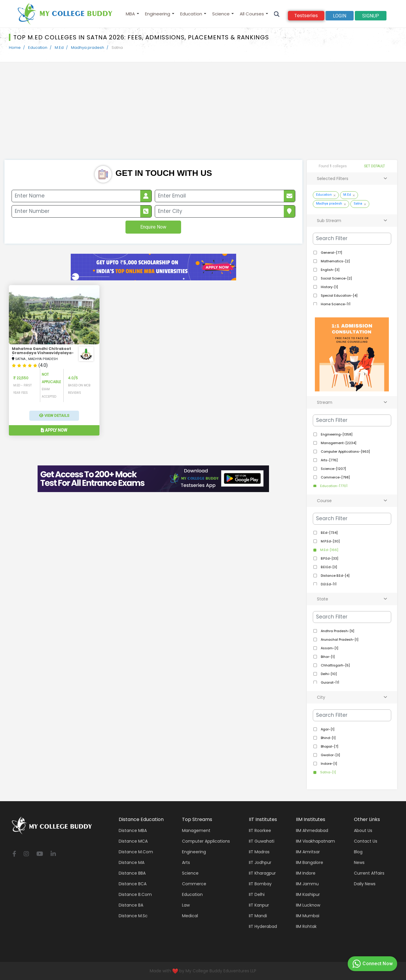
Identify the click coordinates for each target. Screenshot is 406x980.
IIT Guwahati (262, 841)
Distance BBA (132, 873)
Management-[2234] (338, 443)
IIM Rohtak (306, 926)
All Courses (252, 14)
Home (15, 48)
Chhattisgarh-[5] (335, 665)
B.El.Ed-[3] (328, 567)
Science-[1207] (333, 469)
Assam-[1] (329, 648)
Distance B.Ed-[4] (335, 576)
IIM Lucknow (308, 905)
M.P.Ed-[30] (330, 541)
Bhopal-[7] (329, 746)
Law (186, 905)
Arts (186, 862)
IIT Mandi (258, 916)
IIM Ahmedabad (312, 830)
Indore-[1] (328, 764)
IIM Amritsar (308, 852)
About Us (363, 830)
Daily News (365, 884)
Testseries (306, 16)
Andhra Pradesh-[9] (337, 631)
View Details (54, 416)
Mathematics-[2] (335, 261)
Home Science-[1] (335, 304)
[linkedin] (53, 854)
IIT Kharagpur (262, 873)
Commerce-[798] (335, 477)
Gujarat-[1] (330, 682)
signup (371, 16)
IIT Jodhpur (260, 862)
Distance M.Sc (133, 916)
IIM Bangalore (310, 862)
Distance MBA (133, 830)
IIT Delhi (257, 894)
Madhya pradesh (88, 48)
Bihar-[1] (327, 657)
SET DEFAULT (374, 166)
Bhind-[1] (328, 738)
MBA (130, 14)
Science (221, 14)
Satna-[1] (328, 772)
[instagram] (26, 854)
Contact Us (366, 841)
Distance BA (131, 905)
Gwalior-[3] (330, 755)
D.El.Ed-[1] (328, 584)
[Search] (277, 14)
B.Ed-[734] (329, 533)
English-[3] (330, 270)
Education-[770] (333, 486)
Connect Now (372, 964)
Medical (190, 916)
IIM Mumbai (308, 916)
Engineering (158, 14)
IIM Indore (306, 873)
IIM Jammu (307, 884)
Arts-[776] (329, 460)
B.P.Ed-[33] (329, 558)
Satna (358, 204)
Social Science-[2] (336, 278)
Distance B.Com (135, 894)
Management (196, 830)
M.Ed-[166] (329, 550)
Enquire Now (153, 227)
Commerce (194, 884)
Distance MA (132, 862)
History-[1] (329, 287)
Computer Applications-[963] (345, 452)
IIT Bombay (260, 884)
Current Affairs (369, 873)
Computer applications (206, 841)
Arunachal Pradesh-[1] (339, 640)
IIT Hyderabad (263, 926)
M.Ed (59, 48)
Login (340, 16)
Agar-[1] (327, 729)
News (359, 862)
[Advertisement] (203, 115)
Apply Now (54, 430)
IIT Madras (259, 852)
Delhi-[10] (328, 674)
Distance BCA (133, 884)
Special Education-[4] (339, 295)
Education (191, 14)
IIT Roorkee (260, 830)
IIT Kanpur (259, 905)
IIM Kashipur (308, 894)
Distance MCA (133, 841)
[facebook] (14, 854)
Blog (358, 852)
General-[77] (331, 253)
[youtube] (40, 854)
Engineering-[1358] (336, 434)
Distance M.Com (136, 852)
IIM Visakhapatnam (315, 841)
